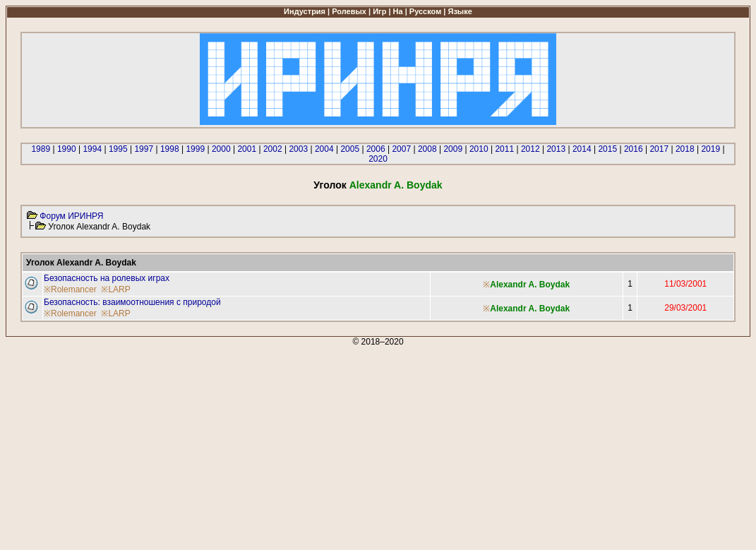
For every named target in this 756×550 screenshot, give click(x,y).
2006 (376, 149)
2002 (273, 149)
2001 (247, 149)
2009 (453, 149)
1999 (195, 149)
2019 (710, 149)
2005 (350, 149)
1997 (144, 149)
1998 (170, 149)
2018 (685, 149)
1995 (118, 149)
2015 (607, 149)
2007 (401, 149)
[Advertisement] (378, 446)
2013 (556, 149)
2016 (634, 149)
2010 (479, 149)
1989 (41, 149)
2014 (582, 149)
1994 (92, 149)
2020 (378, 159)
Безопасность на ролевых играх (107, 278)
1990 (67, 149)
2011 (504, 149)
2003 (298, 149)
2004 (324, 149)
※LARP (115, 289)
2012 (530, 149)
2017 (659, 149)
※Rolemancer (70, 289)
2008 (427, 149)
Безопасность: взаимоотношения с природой (132, 302)
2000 (221, 149)
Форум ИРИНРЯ (71, 216)
